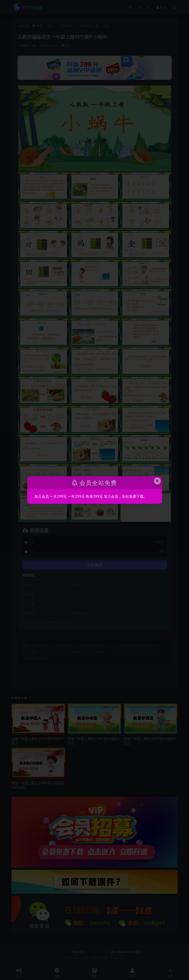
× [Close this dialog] (157, 481)
